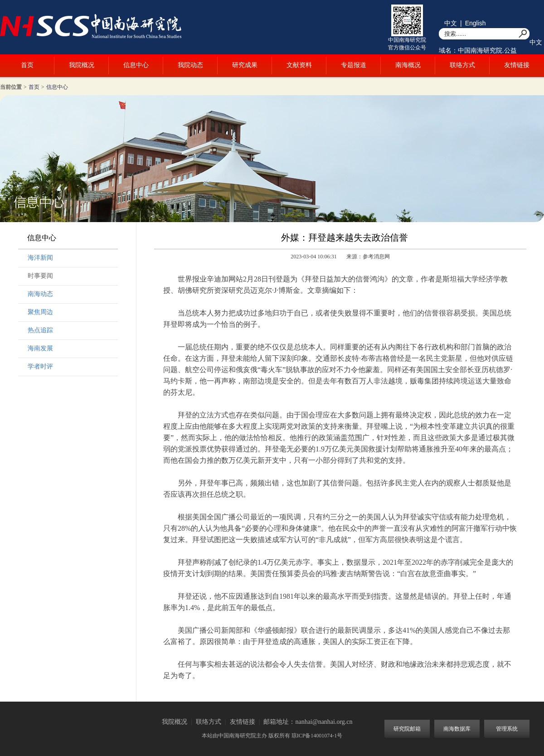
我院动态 (190, 65)
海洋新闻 (40, 258)
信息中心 (136, 65)
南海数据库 (457, 729)
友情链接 (517, 65)
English (476, 23)
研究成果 (245, 65)
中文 (451, 23)
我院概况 (82, 65)
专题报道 (354, 65)
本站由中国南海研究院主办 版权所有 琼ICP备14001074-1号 (272, 736)
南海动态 (40, 294)
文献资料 (299, 65)
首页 (27, 65)
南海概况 (408, 65)
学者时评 (40, 366)
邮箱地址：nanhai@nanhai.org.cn (308, 722)
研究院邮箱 (407, 729)
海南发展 (40, 348)
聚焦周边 (40, 312)
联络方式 (462, 65)
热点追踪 (40, 330)
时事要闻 (40, 276)
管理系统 (507, 729)
